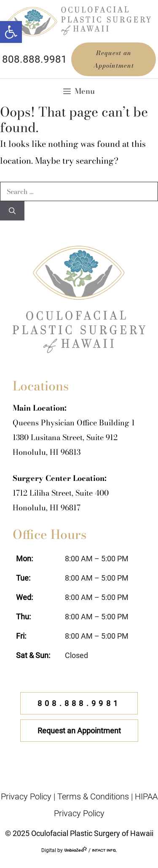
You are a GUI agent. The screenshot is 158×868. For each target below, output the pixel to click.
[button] (11, 32)
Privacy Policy (26, 796)
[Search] (12, 211)
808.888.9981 (35, 59)
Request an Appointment (114, 59)
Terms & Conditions (93, 796)
